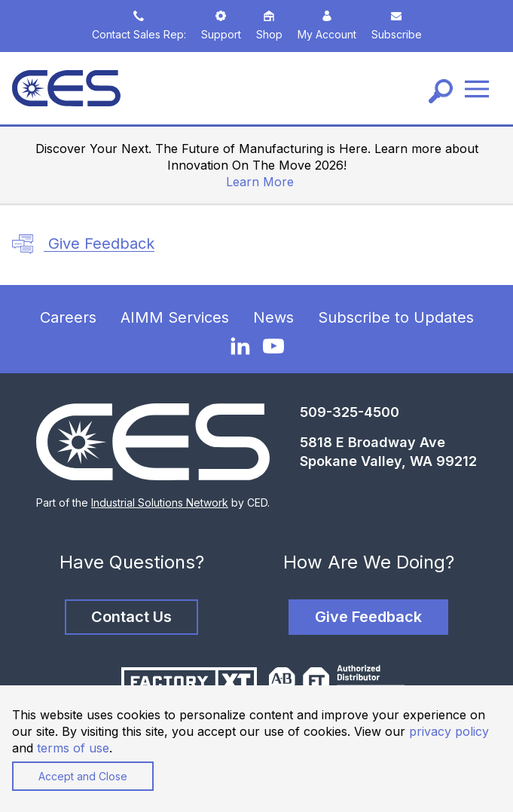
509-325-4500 (350, 412)
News (273, 317)
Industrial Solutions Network (160, 503)
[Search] (441, 91)
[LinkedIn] (240, 345)
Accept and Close (83, 776)
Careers (68, 317)
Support (221, 26)
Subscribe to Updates (396, 317)
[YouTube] (273, 346)
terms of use (73, 748)
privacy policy (449, 731)
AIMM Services (175, 317)
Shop (269, 26)
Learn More (260, 182)
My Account (327, 26)
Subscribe (397, 26)
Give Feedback (83, 244)
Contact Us (131, 617)
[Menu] (477, 89)
